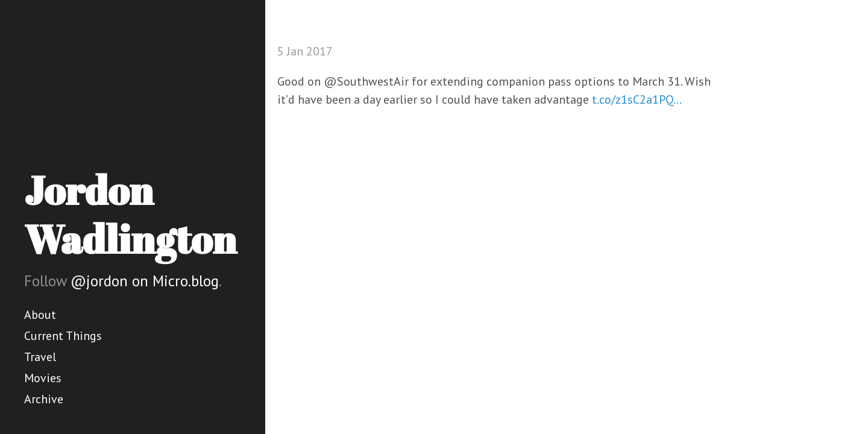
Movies (43, 378)
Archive (44, 399)
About (40, 315)
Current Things (63, 336)
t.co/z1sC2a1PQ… (637, 99)
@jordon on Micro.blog (145, 281)
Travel (40, 357)
